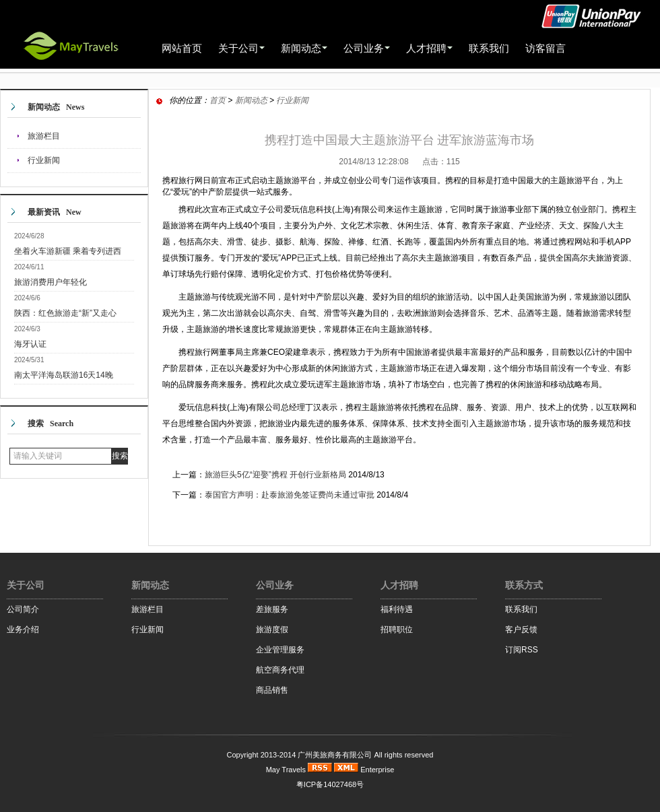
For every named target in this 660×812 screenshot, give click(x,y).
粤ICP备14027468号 (330, 784)
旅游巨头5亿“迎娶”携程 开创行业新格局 (275, 475)
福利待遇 (397, 609)
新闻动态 (251, 100)
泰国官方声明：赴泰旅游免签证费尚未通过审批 (290, 495)
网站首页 (182, 48)
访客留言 (546, 48)
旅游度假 (272, 630)
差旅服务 (272, 609)
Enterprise (377, 770)
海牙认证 (30, 344)
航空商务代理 (280, 670)
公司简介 (23, 609)
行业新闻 (44, 160)
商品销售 (272, 690)
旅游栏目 (44, 136)
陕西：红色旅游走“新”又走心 (65, 313)
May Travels (286, 770)
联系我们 (489, 48)
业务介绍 (23, 630)
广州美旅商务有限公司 (335, 755)
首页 (218, 100)
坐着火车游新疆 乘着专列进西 (68, 251)
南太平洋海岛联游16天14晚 (64, 375)
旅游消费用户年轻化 (51, 282)
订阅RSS (522, 650)
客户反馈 (521, 630)
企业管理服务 (280, 650)
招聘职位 (397, 630)
